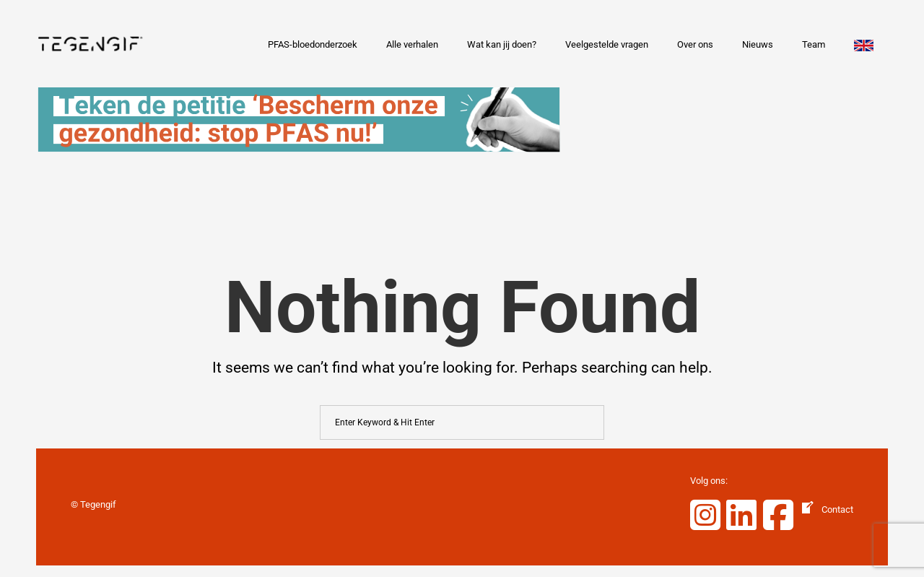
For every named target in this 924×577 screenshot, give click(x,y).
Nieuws (758, 44)
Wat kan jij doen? (502, 44)
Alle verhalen (412, 44)
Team (814, 44)
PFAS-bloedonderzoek (313, 44)
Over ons (695, 44)
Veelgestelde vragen (607, 44)
